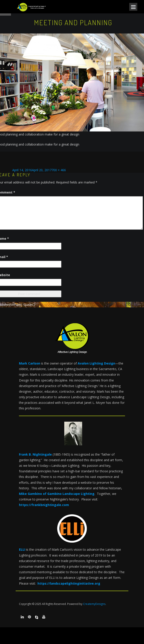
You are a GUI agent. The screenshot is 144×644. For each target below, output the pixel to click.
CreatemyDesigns (94, 604)
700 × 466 (59, 170)
